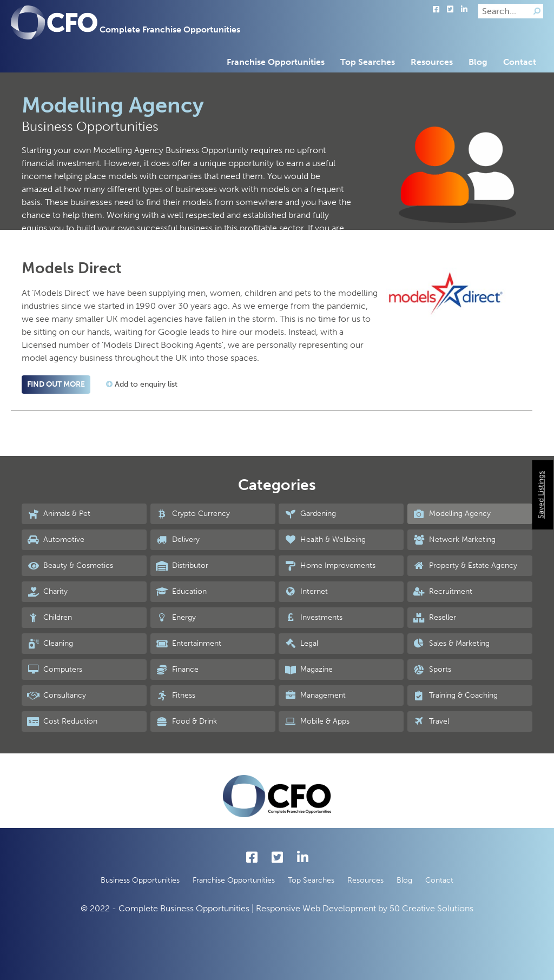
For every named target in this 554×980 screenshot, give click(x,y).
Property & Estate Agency (465, 566)
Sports (432, 670)
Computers (55, 670)
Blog (478, 62)
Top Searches (368, 62)
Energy (176, 618)
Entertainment (189, 644)
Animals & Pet (59, 514)
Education (181, 592)
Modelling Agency (452, 514)
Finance (177, 670)
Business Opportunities (140, 880)
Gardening (310, 514)
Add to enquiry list (142, 384)
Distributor (182, 566)
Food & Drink (186, 721)
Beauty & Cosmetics (70, 566)
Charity (47, 592)
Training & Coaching (455, 696)
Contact (520, 62)
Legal (301, 644)
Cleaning (50, 644)
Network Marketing (454, 540)
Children (50, 618)
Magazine (308, 670)
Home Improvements (330, 566)
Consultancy (57, 696)
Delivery (178, 540)
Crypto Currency (193, 514)
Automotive (56, 540)
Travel (431, 721)
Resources (432, 62)
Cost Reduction (62, 721)
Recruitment (443, 592)
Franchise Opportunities (276, 62)
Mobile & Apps (317, 721)
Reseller (434, 618)
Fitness (176, 696)
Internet (306, 592)
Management (315, 696)
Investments (313, 618)
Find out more (56, 384)
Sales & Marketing (451, 644)
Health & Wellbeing (325, 540)
